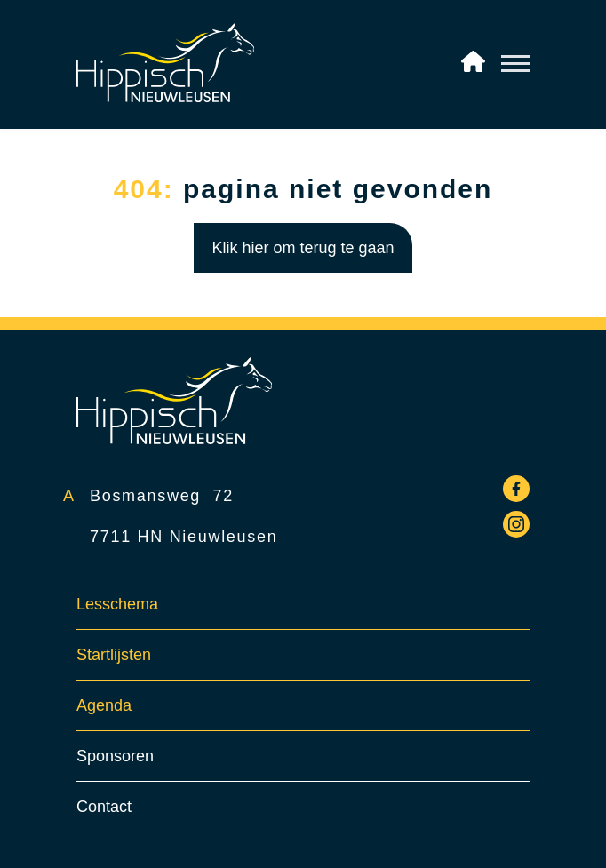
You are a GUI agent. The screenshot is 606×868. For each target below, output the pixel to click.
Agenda (104, 705)
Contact (104, 807)
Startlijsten (114, 655)
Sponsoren (115, 756)
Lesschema (117, 604)
